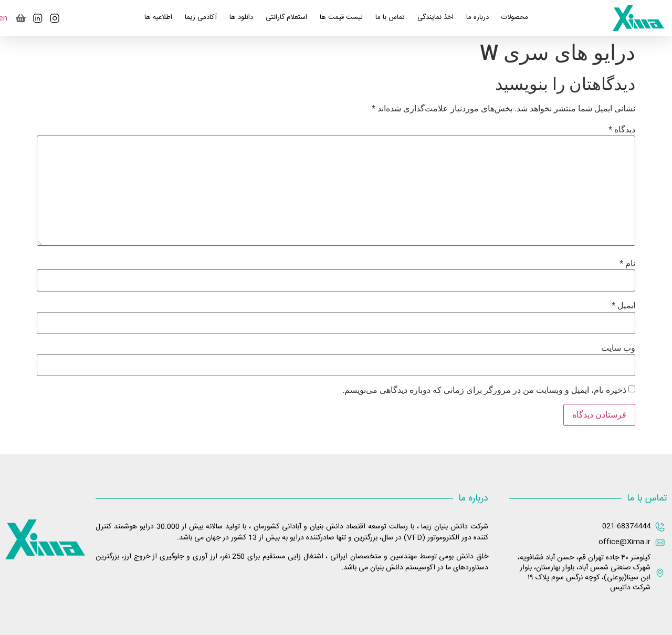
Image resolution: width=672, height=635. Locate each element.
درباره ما (477, 17)
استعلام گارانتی (286, 17)
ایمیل (623, 306)
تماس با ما (390, 17)
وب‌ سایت (618, 348)
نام (627, 264)
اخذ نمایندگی (435, 17)
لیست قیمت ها (341, 17)
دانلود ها (241, 17)
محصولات (515, 17)
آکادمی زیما (201, 17)
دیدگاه (622, 130)
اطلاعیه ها (158, 17)
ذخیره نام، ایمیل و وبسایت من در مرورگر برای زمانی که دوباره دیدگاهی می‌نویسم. (484, 390)
